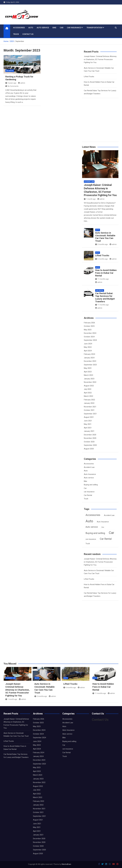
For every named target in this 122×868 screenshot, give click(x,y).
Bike (54, 28)
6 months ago (102, 259)
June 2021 (88, 421)
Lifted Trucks (89, 77)
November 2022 (90, 382)
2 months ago (102, 244)
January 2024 (89, 358)
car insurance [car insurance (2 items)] (91, 539)
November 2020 (90, 438)
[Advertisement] (103, 124)
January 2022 (89, 403)
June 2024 (88, 344)
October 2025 (89, 326)
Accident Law (89, 182)
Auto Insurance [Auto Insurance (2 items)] (103, 522)
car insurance (74, 28)
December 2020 (90, 435)
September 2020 (90, 445)
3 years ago (11, 83)
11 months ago (102, 279)
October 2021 (89, 410)
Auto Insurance (90, 474)
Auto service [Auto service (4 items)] (92, 527)
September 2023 (90, 365)
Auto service (43, 28)
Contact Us (28, 34)
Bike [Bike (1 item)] (103, 527)
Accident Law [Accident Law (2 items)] (109, 515)
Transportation (94, 28)
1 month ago (90, 199)
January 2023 (89, 379)
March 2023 (88, 375)
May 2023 (88, 368)
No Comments (13, 86)
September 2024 (90, 340)
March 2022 (88, 396)
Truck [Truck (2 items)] (88, 544)
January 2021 (89, 431)
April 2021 (88, 428)
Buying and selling (91, 485)
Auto (31, 28)
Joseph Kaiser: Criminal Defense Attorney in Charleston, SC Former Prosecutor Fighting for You (100, 59)
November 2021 (90, 407)
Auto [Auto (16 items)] (89, 521)
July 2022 (88, 389)
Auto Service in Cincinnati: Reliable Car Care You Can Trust (105, 237)
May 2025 (88, 330)
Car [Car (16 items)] (111, 533)
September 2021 (90, 414)
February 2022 (89, 400)
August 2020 (89, 449)
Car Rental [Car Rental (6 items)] (106, 539)
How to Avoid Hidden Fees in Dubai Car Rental (106, 273)
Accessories (19, 28)
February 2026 (89, 323)
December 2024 (90, 333)
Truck (16, 34)
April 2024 (88, 351)
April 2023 (88, 372)
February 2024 (89, 354)
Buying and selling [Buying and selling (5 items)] (95, 533)
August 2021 (89, 417)
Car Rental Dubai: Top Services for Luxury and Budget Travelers (105, 297)
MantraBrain (66, 864)
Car (62, 28)
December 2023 (90, 361)
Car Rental (10, 71)
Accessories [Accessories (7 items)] (93, 515)
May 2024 (88, 347)
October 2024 (89, 337)
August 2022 (89, 386)
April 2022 (88, 393)
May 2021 (88, 424)
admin (22, 83)
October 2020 (89, 442)
